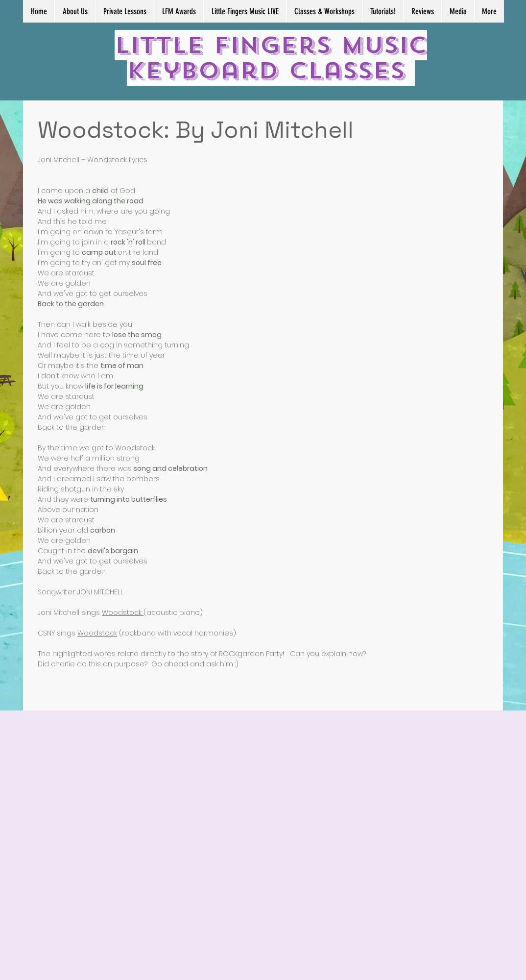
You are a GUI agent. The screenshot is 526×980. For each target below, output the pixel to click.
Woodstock (123, 612)
